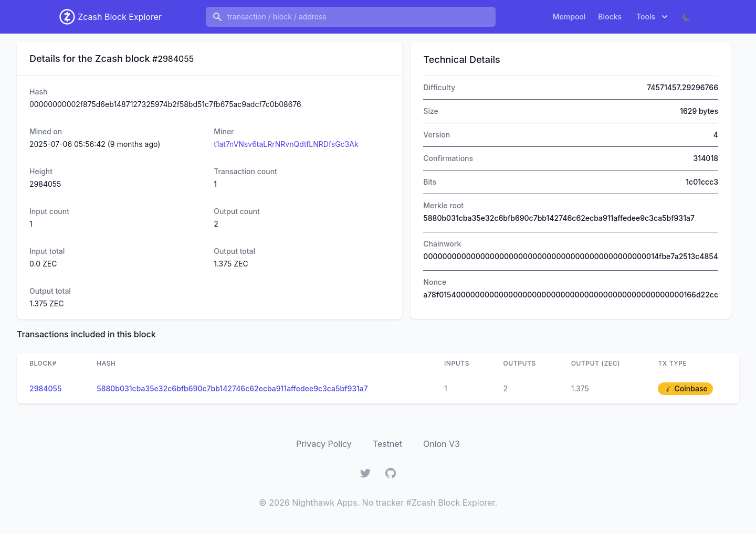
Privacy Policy (324, 444)
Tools (653, 17)
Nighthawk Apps (324, 503)
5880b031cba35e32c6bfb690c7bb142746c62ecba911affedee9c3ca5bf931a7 (232, 388)
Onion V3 (442, 444)
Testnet (387, 444)
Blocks (610, 17)
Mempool (569, 17)
